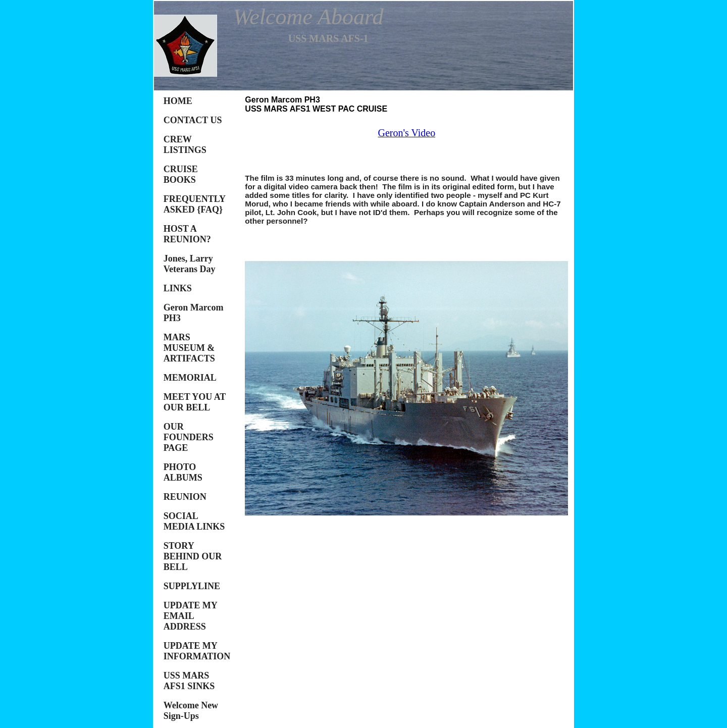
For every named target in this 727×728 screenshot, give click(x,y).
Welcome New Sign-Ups (191, 711)
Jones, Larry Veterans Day (190, 264)
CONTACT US (193, 120)
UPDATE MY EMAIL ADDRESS (191, 616)
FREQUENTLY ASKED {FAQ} (195, 204)
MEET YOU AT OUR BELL (195, 402)
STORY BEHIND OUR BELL (193, 556)
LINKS (178, 288)
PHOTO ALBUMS (183, 472)
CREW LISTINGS (185, 145)
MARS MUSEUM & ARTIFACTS (189, 348)
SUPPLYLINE (192, 586)
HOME (178, 101)
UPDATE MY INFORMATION (197, 651)
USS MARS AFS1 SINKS (189, 681)
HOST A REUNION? (187, 234)
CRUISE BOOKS (181, 174)
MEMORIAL (190, 378)
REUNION (185, 497)
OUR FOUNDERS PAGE (189, 437)
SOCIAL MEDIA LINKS (194, 521)
